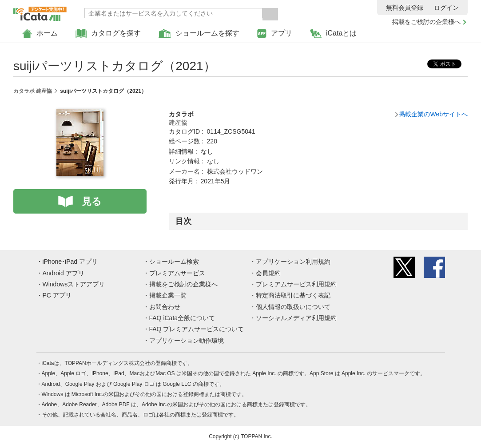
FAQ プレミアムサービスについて (197, 329)
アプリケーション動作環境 (187, 341)
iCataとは (333, 34)
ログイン (446, 8)
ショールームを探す (199, 34)
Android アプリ (64, 273)
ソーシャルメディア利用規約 (296, 318)
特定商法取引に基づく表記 (293, 295)
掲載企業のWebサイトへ (433, 114)
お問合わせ (165, 307)
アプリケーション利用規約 (293, 262)
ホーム (40, 34)
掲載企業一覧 (168, 295)
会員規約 (268, 273)
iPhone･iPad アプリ (70, 262)
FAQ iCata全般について (182, 318)
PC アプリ (57, 295)
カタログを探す (108, 34)
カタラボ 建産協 (33, 91)
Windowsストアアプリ (74, 284)
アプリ (275, 34)
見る (92, 201)
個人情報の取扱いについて (293, 307)
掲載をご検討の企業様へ (426, 22)
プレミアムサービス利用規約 (296, 284)
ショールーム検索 (174, 262)
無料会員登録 (405, 8)
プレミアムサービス (177, 273)
